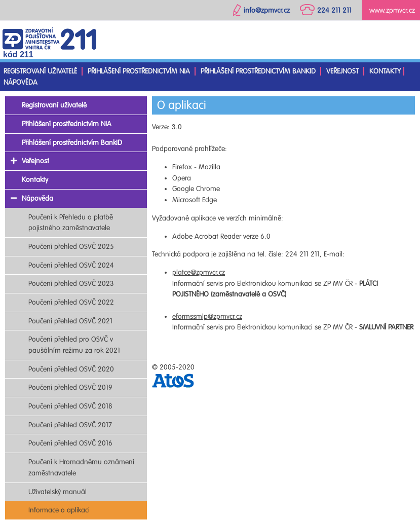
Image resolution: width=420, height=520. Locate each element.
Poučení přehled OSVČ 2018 (70, 406)
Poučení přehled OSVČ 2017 (70, 425)
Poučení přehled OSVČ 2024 (71, 265)
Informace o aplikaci (59, 510)
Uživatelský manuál (58, 492)
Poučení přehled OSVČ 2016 (70, 443)
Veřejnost (342, 71)
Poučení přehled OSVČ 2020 (71, 369)
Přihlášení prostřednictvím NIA (139, 71)
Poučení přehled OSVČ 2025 (71, 247)
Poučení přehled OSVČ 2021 (70, 321)
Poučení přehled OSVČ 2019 (70, 387)
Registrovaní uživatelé (40, 71)
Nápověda (21, 82)
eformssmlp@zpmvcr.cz (207, 317)
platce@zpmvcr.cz (199, 272)
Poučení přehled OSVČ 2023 (71, 284)
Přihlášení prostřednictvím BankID (258, 71)
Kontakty (385, 71)
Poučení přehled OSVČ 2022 (71, 302)
